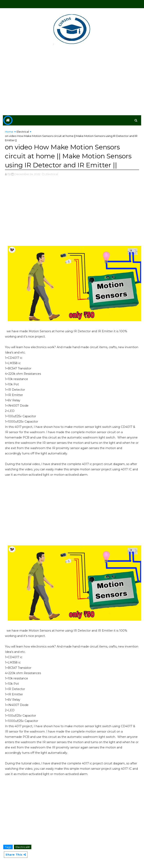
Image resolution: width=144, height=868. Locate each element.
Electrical (23, 132)
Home (9, 132)
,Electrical (52, 174)
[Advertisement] (72, 81)
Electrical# (23, 847)
